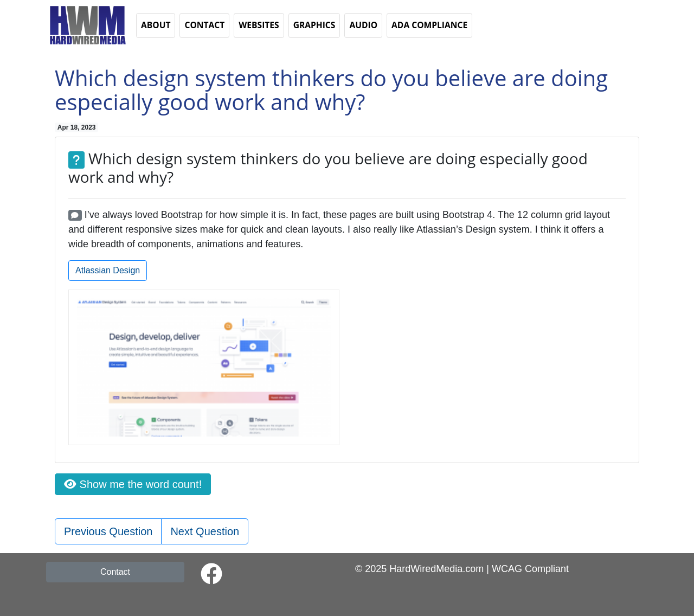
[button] (87, 24)
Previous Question (108, 531)
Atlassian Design (108, 270)
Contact (115, 572)
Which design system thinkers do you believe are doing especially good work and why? (331, 90)
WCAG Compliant (530, 569)
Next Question (205, 531)
